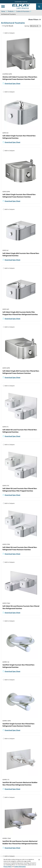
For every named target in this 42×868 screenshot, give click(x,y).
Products (11, 11)
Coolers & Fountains (23, 11)
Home (3, 11)
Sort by (27, 26)
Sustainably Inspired (21, 2)
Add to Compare (10, 33)
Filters (36, 19)
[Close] (39, 862)
